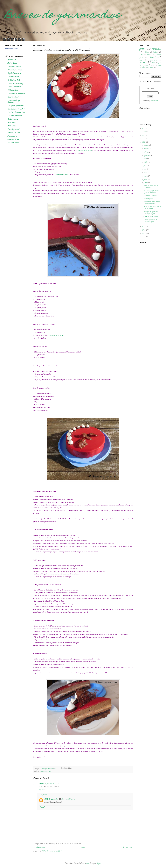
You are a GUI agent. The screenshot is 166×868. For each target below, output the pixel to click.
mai (145, 169)
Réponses (44, 795)
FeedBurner (154, 101)
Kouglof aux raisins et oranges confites (150, 221)
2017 (144, 139)
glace (141, 60)
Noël (50, 771)
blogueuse (156, 49)
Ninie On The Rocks (14, 133)
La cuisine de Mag (13, 77)
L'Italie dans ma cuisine (15, 116)
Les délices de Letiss (14, 97)
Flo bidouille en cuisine (14, 67)
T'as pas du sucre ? (13, 143)
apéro (142, 49)
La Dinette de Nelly (14, 80)
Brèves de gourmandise (63, 16)
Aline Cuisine (11, 60)
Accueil (83, 847)
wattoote (41, 784)
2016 (144, 142)
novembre (147, 149)
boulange (155, 52)
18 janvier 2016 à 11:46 (68, 799)
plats (146, 65)
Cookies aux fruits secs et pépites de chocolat (151, 192)
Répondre (41, 790)
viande (143, 68)
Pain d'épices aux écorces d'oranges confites (151, 213)
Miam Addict (11, 123)
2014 (144, 230)
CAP (141, 55)
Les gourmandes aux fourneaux (14, 101)
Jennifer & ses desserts (14, 73)
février (146, 180)
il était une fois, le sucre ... (15, 70)
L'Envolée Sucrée (13, 90)
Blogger (99, 863)
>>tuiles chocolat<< (62, 175)
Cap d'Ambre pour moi (57, 335)
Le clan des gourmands (14, 87)
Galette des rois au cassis (151, 196)
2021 (144, 129)
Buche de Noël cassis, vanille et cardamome (152, 208)
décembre (146, 145)
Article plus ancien (127, 847)
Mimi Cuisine (12, 126)
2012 (144, 237)
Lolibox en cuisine (13, 119)
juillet (146, 162)
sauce (154, 66)
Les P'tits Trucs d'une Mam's (16, 113)
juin (145, 166)
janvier (146, 183)
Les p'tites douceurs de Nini (16, 109)
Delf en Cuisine (12, 63)
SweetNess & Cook (13, 140)
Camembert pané (148, 199)
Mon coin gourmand (13, 129)
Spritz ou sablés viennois (151, 217)
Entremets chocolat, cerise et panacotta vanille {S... (152, 203)
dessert (46, 771)
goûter (142, 63)
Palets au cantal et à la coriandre (150, 187)
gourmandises (153, 60)
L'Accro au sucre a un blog (15, 84)
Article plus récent (39, 847)
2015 (144, 227)
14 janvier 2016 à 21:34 (52, 784)
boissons (147, 52)
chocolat (42, 771)
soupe (159, 66)
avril (145, 173)
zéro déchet (150, 68)
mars (145, 176)
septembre (147, 156)
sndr (88, 863)
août (145, 159)
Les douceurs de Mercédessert (16, 94)
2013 (144, 234)
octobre (146, 152)
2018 (144, 136)
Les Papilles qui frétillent (15, 106)
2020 (144, 132)
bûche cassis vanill (85, 150)
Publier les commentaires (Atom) (52, 851)
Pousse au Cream (13, 136)
